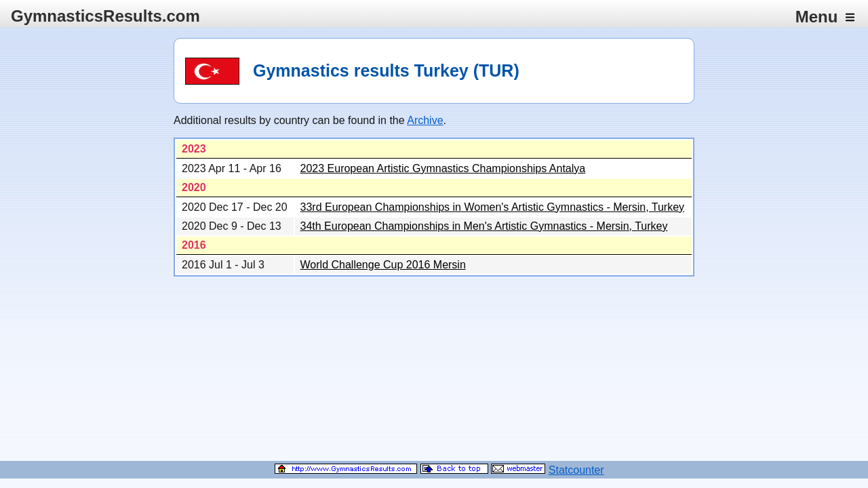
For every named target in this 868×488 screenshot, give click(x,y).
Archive (425, 120)
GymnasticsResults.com (105, 16)
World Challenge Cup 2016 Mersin (383, 265)
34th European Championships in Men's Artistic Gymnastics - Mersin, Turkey (484, 226)
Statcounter (576, 470)
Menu (825, 17)
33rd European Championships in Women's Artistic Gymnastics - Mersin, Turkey (493, 207)
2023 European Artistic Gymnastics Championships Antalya (443, 168)
